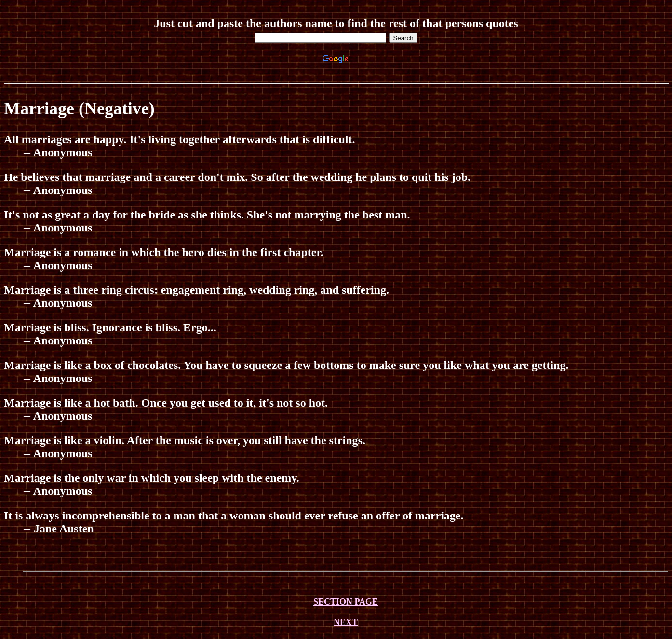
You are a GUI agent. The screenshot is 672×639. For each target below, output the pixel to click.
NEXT (346, 622)
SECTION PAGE (346, 602)
